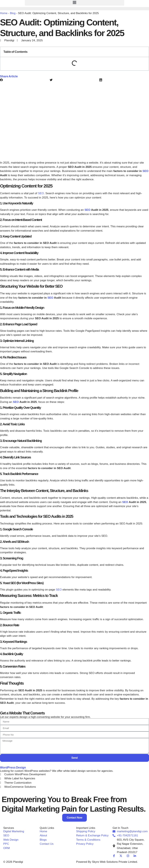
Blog (13, 13)
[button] (74, 3)
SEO (145, 171)
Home (4, 13)
